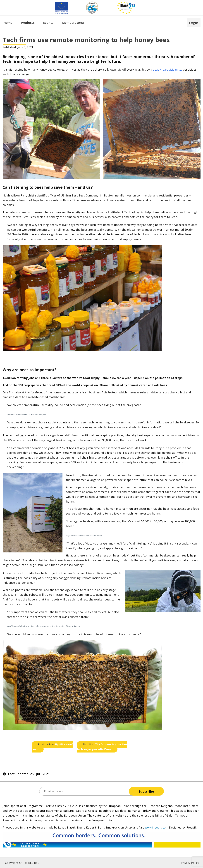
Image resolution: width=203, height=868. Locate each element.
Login (194, 23)
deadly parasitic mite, (167, 69)
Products (28, 23)
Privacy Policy (190, 863)
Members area (73, 23)
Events (48, 23)
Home (8, 23)
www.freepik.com (157, 827)
